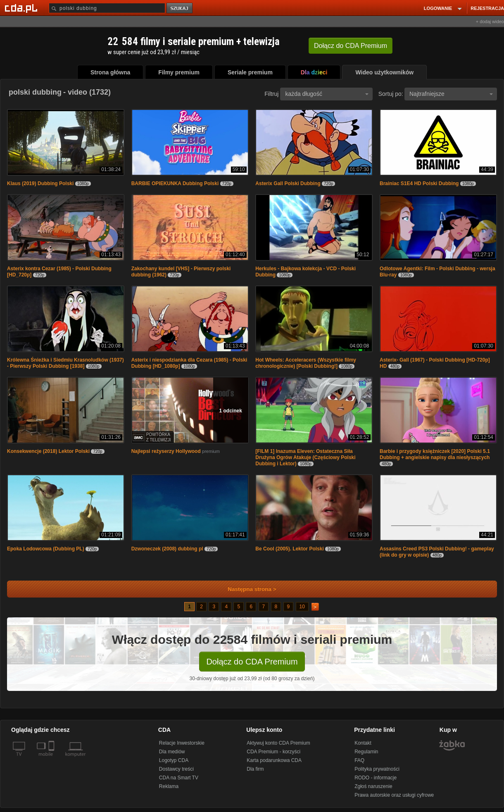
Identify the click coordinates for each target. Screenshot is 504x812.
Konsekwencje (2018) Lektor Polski (48, 451)
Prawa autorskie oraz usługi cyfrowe (394, 795)
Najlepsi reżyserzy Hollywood (166, 451)
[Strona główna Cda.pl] (22, 8)
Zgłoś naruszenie (373, 786)
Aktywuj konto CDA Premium (278, 743)
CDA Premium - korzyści (273, 752)
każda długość (327, 94)
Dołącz (351, 46)
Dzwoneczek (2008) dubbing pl (167, 549)
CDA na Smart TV (179, 778)
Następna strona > (246, 589)
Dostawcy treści (176, 769)
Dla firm (255, 769)
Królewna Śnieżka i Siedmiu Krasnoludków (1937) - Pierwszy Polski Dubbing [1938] (65, 363)
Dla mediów (172, 752)
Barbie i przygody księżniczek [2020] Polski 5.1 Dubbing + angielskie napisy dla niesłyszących (435, 454)
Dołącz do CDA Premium (252, 662)
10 (302, 607)
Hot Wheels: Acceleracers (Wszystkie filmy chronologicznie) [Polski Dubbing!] (306, 363)
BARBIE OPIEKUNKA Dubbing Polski (175, 183)
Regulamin (366, 752)
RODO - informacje (376, 778)
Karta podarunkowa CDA (274, 760)
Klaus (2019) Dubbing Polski (40, 183)
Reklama (169, 786)
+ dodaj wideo (490, 21)
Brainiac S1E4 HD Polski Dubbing (419, 183)
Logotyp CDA (174, 760)
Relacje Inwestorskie (182, 743)
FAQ (359, 760)
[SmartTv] (52, 759)
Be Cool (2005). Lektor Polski (289, 549)
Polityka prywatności (377, 769)
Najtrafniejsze (451, 94)
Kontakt (363, 743)
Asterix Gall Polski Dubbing (288, 183)
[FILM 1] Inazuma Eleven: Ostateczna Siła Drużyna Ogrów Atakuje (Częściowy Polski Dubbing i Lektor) (305, 457)
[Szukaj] (107, 8)
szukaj (180, 8)
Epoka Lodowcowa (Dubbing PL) (46, 549)
